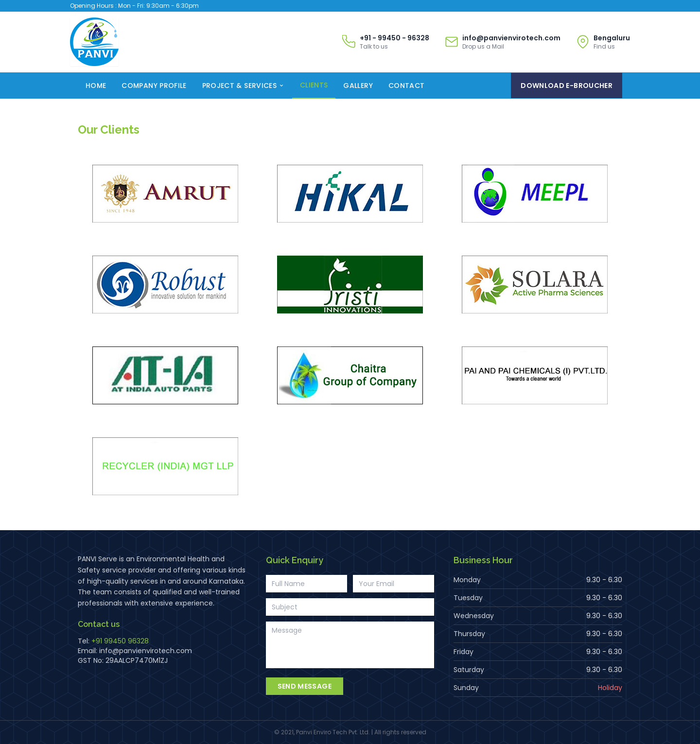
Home (96, 86)
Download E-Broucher (567, 86)
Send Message (305, 686)
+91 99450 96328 (120, 641)
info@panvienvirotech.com (146, 651)
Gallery (358, 86)
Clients (314, 85)
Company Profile (154, 86)
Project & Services (243, 86)
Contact (406, 86)
